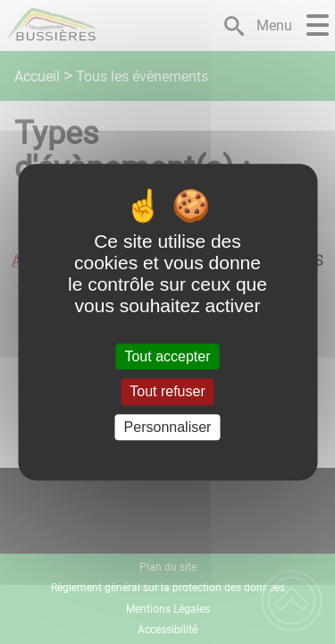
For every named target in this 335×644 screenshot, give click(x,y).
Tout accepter (167, 356)
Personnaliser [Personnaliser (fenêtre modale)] (168, 427)
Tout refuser (167, 392)
